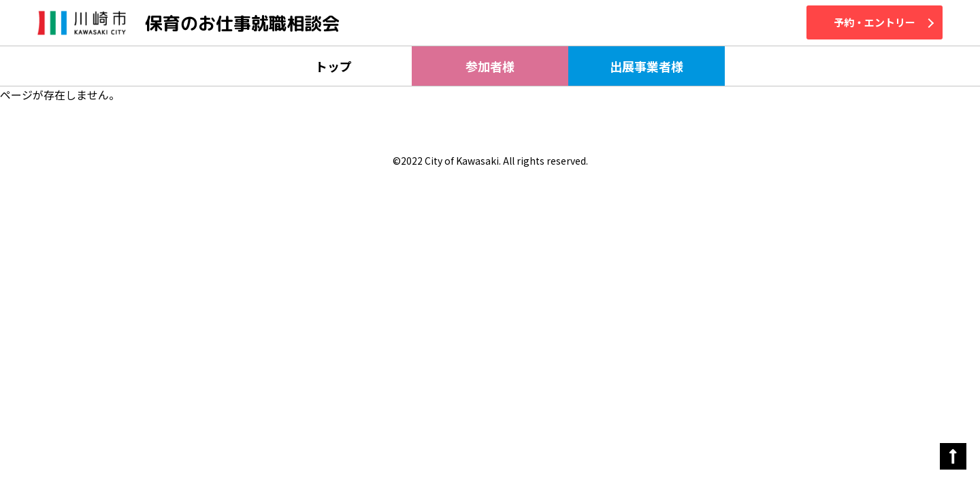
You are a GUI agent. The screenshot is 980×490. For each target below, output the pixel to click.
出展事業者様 (647, 66)
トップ (333, 66)
